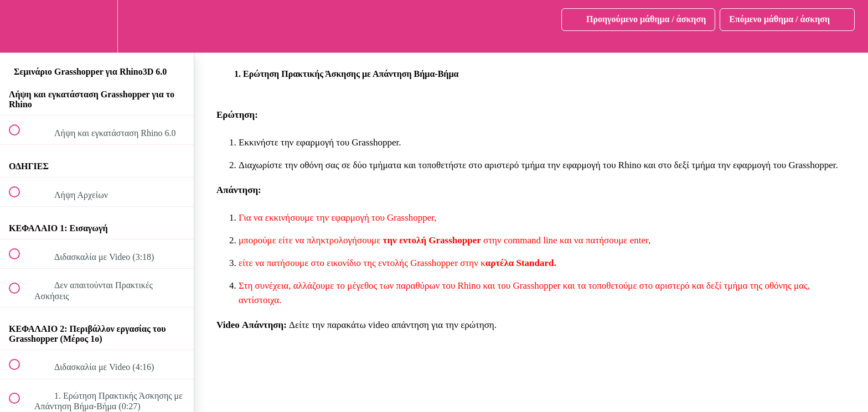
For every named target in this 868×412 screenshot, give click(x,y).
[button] (20, 26)
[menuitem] (97, 26)
